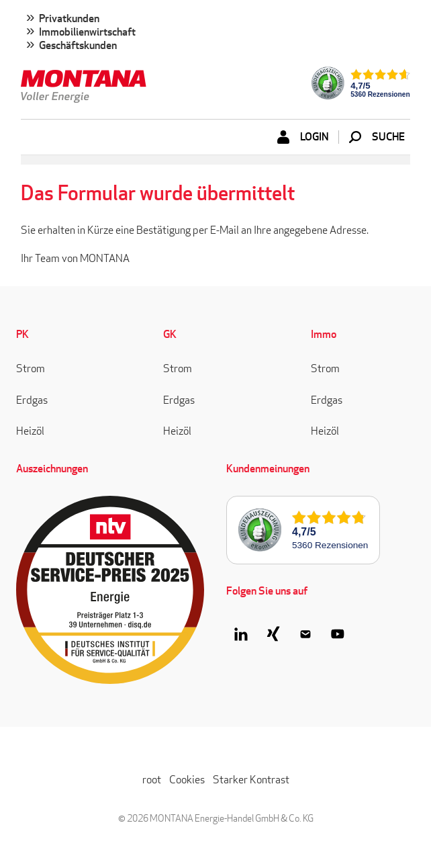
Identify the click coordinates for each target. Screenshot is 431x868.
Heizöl (30, 431)
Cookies (187, 780)
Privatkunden (69, 19)
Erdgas (32, 400)
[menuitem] (215, 34)
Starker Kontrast (251, 780)
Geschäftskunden (78, 46)
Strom (31, 368)
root (152, 780)
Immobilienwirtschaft (87, 32)
